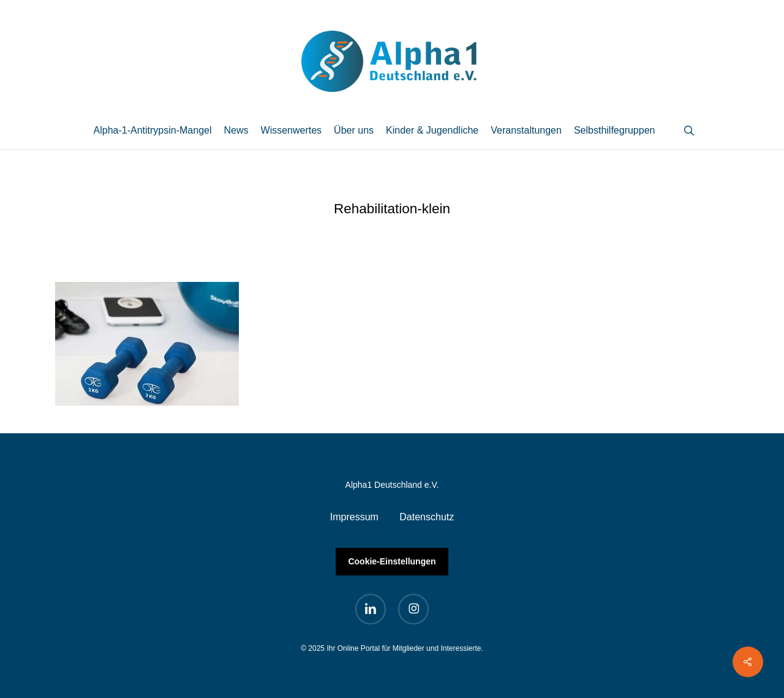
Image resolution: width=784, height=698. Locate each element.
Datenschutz (427, 517)
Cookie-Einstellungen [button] (392, 561)
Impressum (354, 517)
